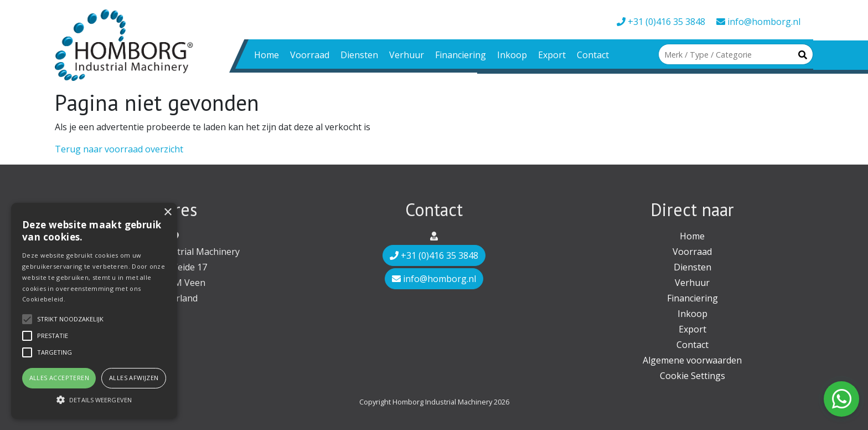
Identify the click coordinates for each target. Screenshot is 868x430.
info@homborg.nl (758, 22)
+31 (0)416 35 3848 (661, 22)
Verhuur (407, 55)
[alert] (94, 311)
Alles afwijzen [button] (134, 378)
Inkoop (512, 55)
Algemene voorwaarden (692, 360)
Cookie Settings (693, 376)
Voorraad (310, 55)
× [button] (167, 213)
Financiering (461, 55)
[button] (94, 400)
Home (267, 55)
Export (552, 55)
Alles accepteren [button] (59, 378)
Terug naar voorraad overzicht (119, 149)
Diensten (359, 55)
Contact (593, 55)
